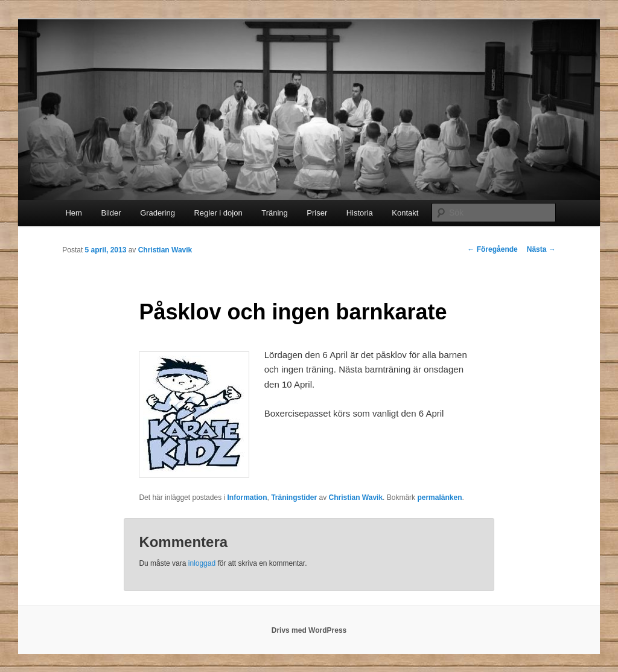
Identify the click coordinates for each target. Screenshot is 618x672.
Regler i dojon (218, 213)
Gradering (158, 213)
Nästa (541, 249)
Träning (275, 213)
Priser (317, 213)
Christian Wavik (165, 250)
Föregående (492, 249)
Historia (360, 213)
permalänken (439, 498)
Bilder (111, 213)
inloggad (202, 563)
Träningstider (294, 498)
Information (247, 498)
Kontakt (405, 213)
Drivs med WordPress (309, 630)
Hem (73, 213)
